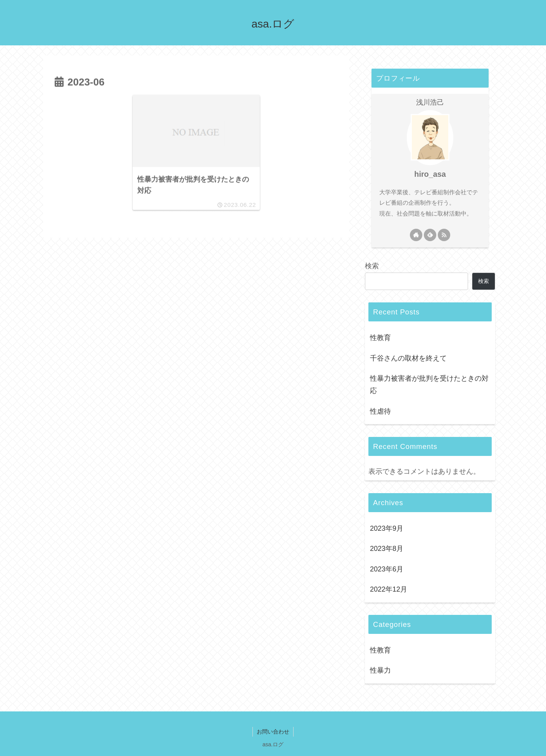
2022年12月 (389, 589)
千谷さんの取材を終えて (408, 358)
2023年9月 (387, 528)
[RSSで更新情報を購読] (444, 235)
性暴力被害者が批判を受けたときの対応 (429, 385)
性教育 (380, 338)
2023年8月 (387, 549)
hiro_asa (430, 174)
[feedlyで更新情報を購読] (430, 235)
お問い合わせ (273, 732)
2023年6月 (387, 569)
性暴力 (380, 670)
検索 (372, 266)
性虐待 (380, 411)
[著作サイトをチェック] (416, 235)
